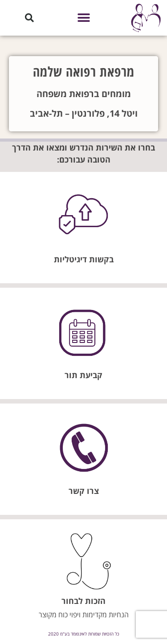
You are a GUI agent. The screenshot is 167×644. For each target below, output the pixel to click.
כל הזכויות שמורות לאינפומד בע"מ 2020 (84, 634)
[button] (83, 18)
